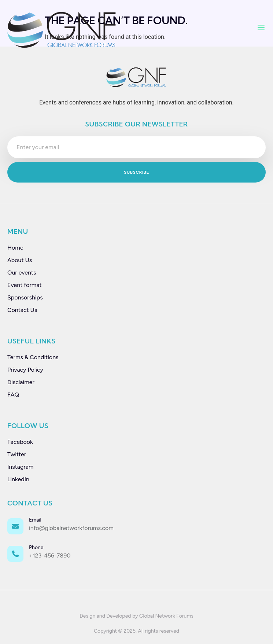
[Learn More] (136, 527)
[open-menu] (261, 29)
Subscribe (136, 172)
